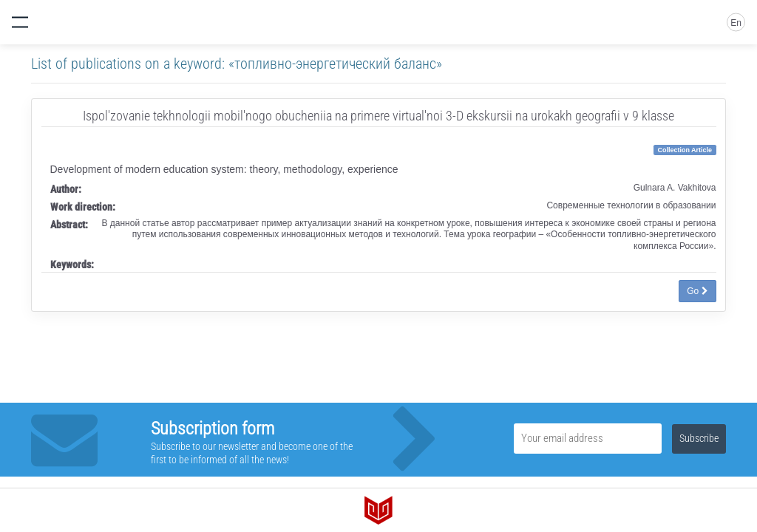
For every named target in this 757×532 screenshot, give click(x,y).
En (736, 23)
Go (697, 291)
